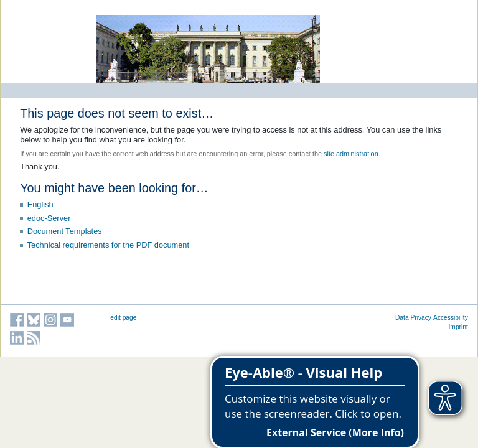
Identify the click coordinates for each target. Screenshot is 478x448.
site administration (351, 154)
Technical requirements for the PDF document (108, 245)
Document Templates (65, 231)
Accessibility (451, 318)
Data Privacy (413, 318)
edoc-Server (49, 218)
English (40, 204)
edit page (123, 318)
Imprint (458, 327)
